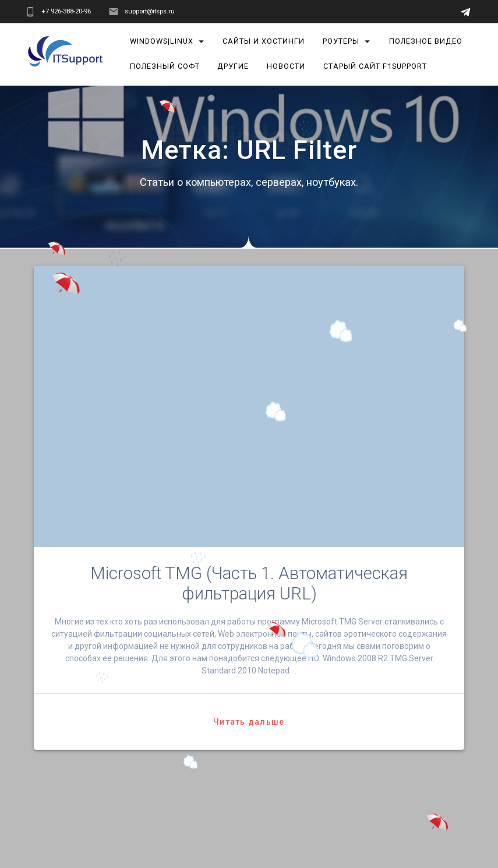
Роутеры (341, 41)
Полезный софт (165, 66)
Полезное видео (426, 41)
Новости (286, 66)
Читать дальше (249, 722)
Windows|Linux (162, 41)
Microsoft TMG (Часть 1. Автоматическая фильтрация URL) (249, 583)
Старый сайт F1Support (375, 66)
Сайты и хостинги (264, 41)
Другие (234, 66)
